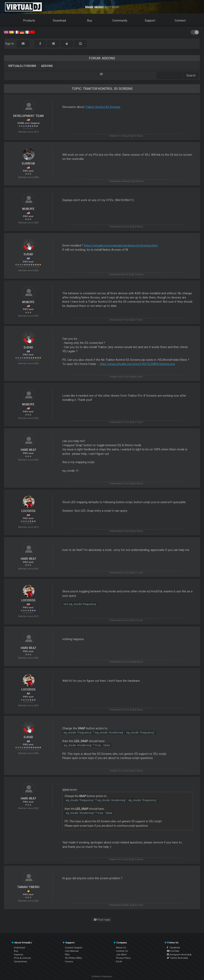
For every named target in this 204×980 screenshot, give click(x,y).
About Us (121, 948)
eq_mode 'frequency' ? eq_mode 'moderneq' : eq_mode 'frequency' (109, 733)
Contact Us (122, 951)
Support (150, 21)
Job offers (121, 955)
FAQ (67, 955)
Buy (90, 21)
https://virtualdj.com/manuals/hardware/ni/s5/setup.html (121, 245)
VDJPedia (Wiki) (73, 958)
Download (59, 21)
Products (29, 21)
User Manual (72, 951)
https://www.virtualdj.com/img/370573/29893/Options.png (137, 364)
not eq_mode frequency (80, 604)
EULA (119, 961)
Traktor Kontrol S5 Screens (103, 107)
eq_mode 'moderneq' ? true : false (87, 745)
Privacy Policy (123, 958)
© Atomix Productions (102, 977)
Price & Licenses (22, 958)
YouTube (173, 951)
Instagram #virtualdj (179, 955)
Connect (180, 21)
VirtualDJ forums (22, 66)
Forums (69, 961)
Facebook (173, 948)
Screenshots (21, 961)
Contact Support (74, 948)
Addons (47, 66)
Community (120, 21)
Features (19, 955)
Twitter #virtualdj (177, 958)
